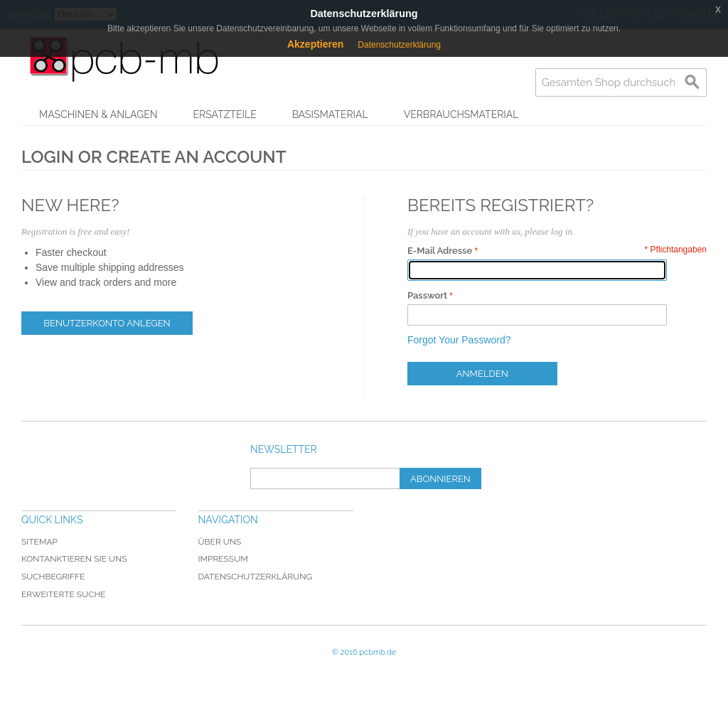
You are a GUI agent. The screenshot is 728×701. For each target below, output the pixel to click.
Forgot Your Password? (459, 340)
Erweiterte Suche (64, 594)
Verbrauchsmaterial (461, 114)
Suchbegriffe (53, 577)
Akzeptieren (315, 44)
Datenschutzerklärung (256, 577)
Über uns (220, 542)
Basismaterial (330, 114)
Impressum (223, 559)
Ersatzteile (225, 114)
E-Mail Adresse (440, 251)
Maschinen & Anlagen (98, 114)
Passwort (427, 295)
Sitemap (39, 542)
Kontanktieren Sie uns (74, 559)
